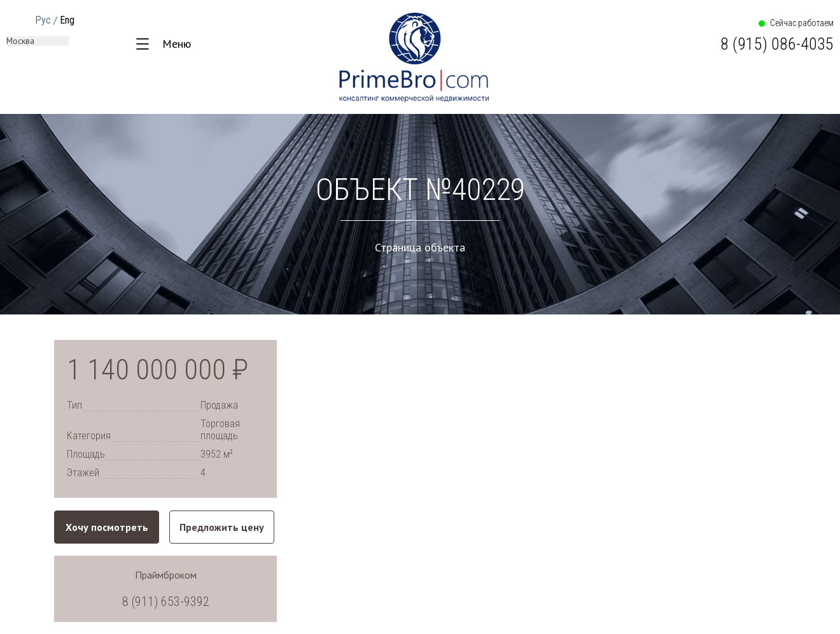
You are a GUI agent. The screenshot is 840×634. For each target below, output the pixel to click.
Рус (43, 20)
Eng (67, 20)
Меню (177, 44)
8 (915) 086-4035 (777, 44)
